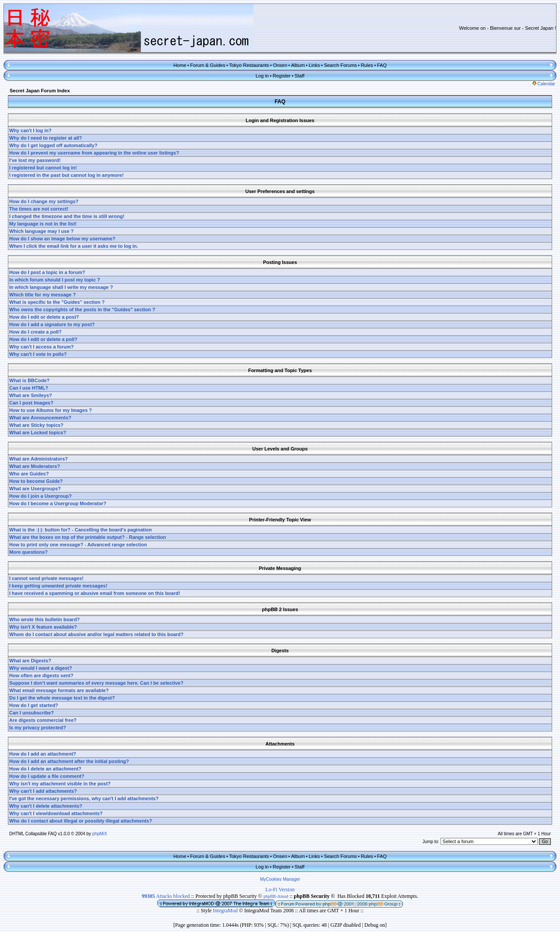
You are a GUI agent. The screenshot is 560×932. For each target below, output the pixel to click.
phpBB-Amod (276, 896)
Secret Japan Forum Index (40, 91)
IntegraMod (226, 911)
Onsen (280, 65)
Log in (262, 76)
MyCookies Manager (280, 879)
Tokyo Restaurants (249, 65)
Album (298, 65)
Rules (367, 65)
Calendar (544, 84)
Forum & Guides (208, 65)
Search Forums (340, 65)
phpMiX (100, 834)
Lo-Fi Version (280, 890)
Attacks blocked (166, 896)
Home (180, 65)
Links (315, 65)
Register (282, 76)
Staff (299, 76)
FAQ (382, 65)
